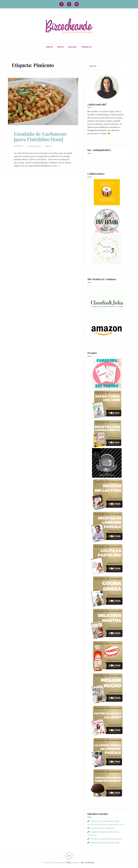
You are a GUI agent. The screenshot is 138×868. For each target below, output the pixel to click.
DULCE (61, 47)
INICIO (49, 47)
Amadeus (76, 862)
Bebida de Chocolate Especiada (105, 843)
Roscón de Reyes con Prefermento (106, 839)
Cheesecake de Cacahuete (102, 828)
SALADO (73, 47)
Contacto (87, 47)
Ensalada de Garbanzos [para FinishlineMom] (40, 136)
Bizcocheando (34, 146)
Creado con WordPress (54, 862)
